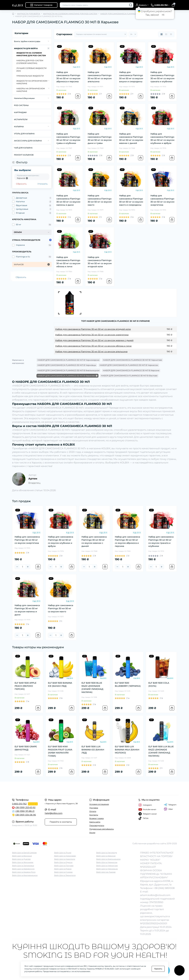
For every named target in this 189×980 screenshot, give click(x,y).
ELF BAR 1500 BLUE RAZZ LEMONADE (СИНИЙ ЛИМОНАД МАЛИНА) (92, 688)
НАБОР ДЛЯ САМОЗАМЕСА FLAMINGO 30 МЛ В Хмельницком (68, 370)
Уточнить (43, 184)
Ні (163, 15)
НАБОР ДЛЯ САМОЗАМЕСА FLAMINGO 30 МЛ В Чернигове (132, 360)
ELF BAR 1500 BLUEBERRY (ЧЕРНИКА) (128, 684)
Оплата (93, 811)
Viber (168, 809)
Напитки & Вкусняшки (24, 98)
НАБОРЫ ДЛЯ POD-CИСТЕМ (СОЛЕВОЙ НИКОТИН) (30, 62)
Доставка (94, 808)
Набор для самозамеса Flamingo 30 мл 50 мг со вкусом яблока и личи (68, 262)
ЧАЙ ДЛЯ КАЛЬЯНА (23, 148)
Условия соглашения (99, 804)
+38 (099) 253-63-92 (25, 807)
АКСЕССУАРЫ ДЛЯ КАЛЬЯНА (28, 141)
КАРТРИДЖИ (20, 112)
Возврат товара (96, 818)
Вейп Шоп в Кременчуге (23, 869)
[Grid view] (162, 34)
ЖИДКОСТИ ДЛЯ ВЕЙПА (29, 14)
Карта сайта (95, 822)
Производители (97, 825)
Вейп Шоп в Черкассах (107, 862)
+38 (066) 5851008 (164, 888)
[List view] (166, 34)
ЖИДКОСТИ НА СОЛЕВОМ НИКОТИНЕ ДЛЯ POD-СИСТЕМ (70, 14)
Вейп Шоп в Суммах (63, 872)
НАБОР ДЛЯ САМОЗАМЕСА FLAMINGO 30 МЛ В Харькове (66, 376)
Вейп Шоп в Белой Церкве (24, 853)
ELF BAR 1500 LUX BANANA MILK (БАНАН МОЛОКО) (127, 750)
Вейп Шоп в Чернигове (107, 866)
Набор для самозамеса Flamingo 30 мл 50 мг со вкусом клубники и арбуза (162, 138)
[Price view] (171, 34)
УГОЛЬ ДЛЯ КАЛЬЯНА (24, 134)
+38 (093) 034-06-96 (25, 815)
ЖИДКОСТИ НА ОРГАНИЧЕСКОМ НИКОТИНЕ (32, 82)
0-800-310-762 (19, 804)
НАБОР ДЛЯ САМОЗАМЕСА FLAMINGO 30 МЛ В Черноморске (68, 360)
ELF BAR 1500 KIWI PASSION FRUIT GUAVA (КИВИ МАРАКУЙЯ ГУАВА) (60, 751)
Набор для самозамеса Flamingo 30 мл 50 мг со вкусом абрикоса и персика (68, 77)
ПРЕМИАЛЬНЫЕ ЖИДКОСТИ (30, 76)
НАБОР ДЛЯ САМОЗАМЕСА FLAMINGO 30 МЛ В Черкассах (129, 365)
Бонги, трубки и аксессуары (27, 41)
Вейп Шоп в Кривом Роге (24, 872)
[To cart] (78, 96)
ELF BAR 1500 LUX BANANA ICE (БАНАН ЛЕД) (93, 750)
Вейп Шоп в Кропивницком (25, 875)
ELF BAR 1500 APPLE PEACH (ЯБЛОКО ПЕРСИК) (25, 686)
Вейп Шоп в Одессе (63, 862)
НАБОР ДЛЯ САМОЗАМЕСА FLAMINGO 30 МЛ (122, 14)
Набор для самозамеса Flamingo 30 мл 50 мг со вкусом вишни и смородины (131, 77)
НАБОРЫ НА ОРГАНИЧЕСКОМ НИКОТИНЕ (31, 90)
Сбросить (21, 184)
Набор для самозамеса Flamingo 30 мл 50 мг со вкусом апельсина (100, 77)
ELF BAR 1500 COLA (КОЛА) (159, 684)
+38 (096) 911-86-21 (25, 811)
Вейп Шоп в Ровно (63, 869)
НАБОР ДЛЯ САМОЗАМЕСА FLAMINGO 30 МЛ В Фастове (129, 376)
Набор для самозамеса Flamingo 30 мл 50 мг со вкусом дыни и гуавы (100, 138)
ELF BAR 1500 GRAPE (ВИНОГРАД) (26, 748)
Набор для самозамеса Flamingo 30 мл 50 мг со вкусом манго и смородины (131, 200)
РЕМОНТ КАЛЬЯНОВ (24, 155)
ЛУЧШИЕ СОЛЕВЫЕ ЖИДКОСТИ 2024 (31, 69)
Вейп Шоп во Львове (106, 872)
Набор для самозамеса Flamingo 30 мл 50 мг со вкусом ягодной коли (100, 262)
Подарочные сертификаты (102, 829)
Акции (92, 833)
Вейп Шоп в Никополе (65, 859)
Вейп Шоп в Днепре (21, 859)
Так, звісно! (152, 15)
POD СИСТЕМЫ (21, 105)
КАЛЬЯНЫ (19, 127)
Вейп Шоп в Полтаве (64, 866)
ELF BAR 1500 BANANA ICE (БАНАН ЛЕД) (60, 684)
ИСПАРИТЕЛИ (21, 119)
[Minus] (17, 567)
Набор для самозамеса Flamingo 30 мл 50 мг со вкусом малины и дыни (68, 200)
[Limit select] (133, 34)
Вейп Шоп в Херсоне (106, 856)
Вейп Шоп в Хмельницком (108, 859)
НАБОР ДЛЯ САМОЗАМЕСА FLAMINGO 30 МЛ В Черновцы (67, 365)
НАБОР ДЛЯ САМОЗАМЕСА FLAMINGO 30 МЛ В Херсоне (131, 370)
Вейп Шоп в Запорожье (23, 866)
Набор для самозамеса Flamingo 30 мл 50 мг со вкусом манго (100, 200)
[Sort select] (101, 34)
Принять (158, 969)
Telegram (170, 805)
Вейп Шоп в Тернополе (65, 875)
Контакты (94, 815)
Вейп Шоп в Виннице (22, 856)
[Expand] (48, 41)
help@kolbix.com (54, 813)
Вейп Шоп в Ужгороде (107, 853)
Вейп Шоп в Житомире (23, 862)
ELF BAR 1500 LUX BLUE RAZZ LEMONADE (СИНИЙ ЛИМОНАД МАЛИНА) (161, 751)
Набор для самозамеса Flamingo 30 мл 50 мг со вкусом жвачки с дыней (131, 138)
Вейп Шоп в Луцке (63, 853)
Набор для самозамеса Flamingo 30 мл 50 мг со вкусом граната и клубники (162, 77)
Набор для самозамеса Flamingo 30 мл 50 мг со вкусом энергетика (162, 200)
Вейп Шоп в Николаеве (65, 856)
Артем (33, 479)
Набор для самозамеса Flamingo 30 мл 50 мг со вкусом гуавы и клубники (68, 138)
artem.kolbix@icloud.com (155, 895)
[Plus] (28, 567)
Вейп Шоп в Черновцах (107, 869)
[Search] (131, 5)
